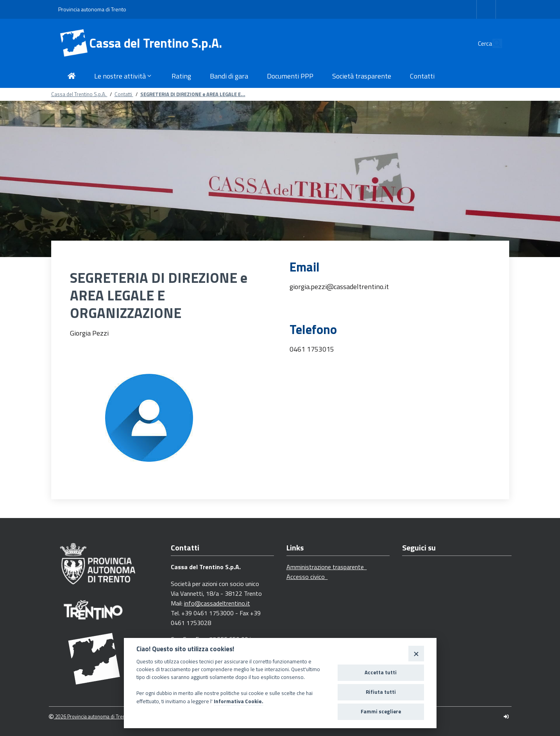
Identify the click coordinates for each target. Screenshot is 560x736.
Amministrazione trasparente (327, 567)
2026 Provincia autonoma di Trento (89, 717)
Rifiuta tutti (381, 692)
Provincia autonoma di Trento (92, 9)
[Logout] (506, 717)
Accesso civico (307, 577)
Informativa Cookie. (239, 701)
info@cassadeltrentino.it (217, 603)
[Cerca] (493, 43)
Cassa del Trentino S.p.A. (156, 43)
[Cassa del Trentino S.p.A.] (74, 43)
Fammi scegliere (381, 711)
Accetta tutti (381, 672)
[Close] (416, 653)
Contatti (124, 94)
